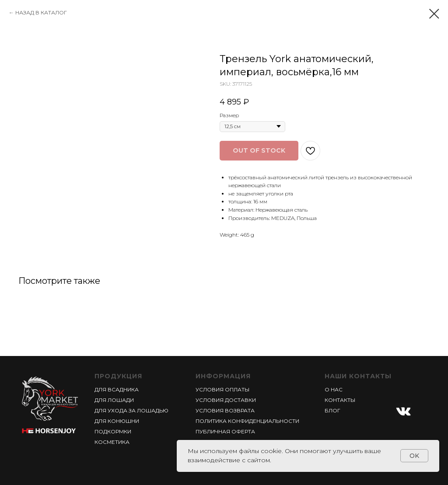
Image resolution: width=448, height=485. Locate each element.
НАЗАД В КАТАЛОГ (41, 12)
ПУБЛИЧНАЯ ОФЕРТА (225, 431)
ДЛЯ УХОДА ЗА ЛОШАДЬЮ (131, 410)
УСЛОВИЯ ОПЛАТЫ (222, 389)
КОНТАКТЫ (340, 400)
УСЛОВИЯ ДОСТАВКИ (226, 400)
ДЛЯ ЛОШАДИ (114, 400)
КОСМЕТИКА (112, 442)
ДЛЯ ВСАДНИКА (117, 389)
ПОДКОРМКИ (113, 431)
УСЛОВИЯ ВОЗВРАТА (225, 410)
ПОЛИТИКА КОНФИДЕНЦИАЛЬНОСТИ (247, 421)
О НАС (334, 389)
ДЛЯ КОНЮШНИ (117, 421)
